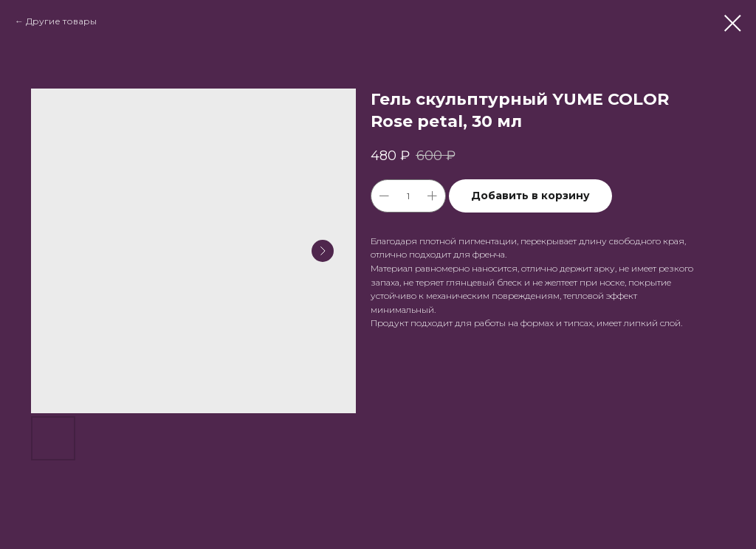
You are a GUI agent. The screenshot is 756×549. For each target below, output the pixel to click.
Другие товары (61, 21)
